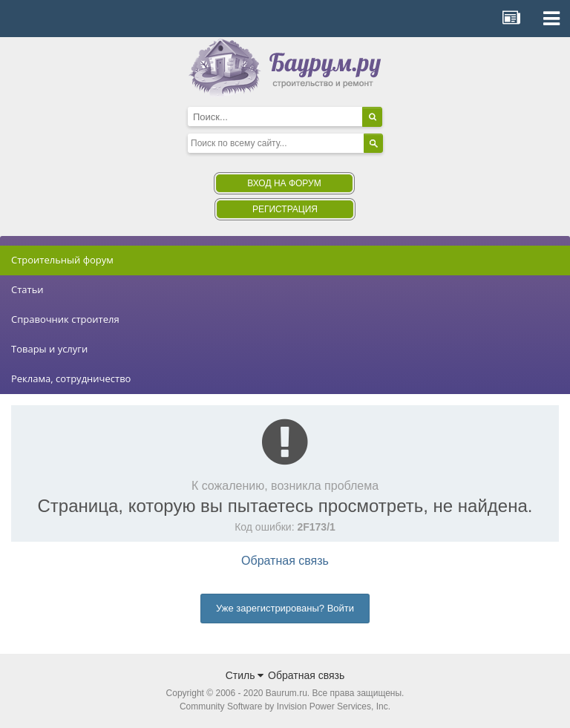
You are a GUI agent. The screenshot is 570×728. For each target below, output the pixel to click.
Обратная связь (285, 561)
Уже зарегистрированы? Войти (285, 608)
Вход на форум (284, 183)
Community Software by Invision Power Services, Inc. (285, 706)
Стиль (245, 675)
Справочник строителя (65, 319)
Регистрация (285, 209)
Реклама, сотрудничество (71, 378)
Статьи (27, 289)
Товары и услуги (49, 349)
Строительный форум (62, 260)
